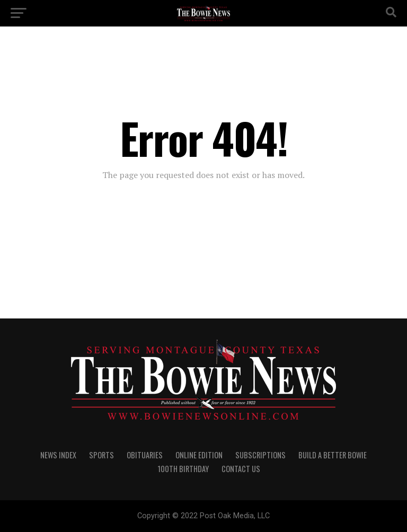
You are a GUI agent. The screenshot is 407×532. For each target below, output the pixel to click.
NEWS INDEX (58, 455)
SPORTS (101, 455)
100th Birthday (183, 469)
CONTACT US (241, 469)
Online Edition (199, 455)
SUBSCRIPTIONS (260, 455)
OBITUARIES (145, 455)
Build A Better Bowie (333, 455)
